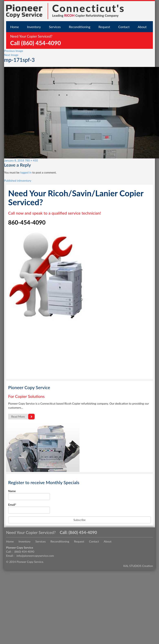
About (142, 27)
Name (29, 495)
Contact (124, 27)
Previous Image (14, 51)
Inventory (34, 27)
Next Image (11, 55)
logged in (26, 172)
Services (55, 27)
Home (15, 27)
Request (104, 27)
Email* (29, 508)
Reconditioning (80, 27)
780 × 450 (31, 160)
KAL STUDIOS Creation (138, 566)
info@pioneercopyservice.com (35, 556)
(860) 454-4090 (83, 532)
